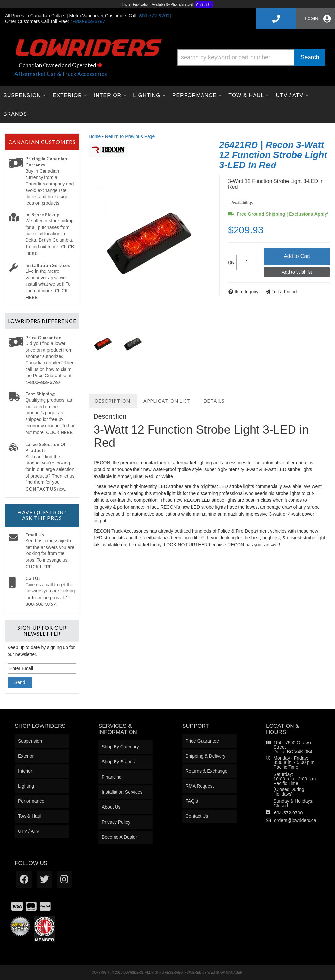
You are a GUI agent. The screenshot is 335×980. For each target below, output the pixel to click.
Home (95, 136)
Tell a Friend (284, 292)
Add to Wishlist (297, 272)
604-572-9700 (288, 813)
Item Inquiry (247, 292)
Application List (167, 401)
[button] (251, 58)
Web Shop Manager (225, 973)
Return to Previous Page (130, 136)
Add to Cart (297, 256)
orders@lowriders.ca (295, 820)
